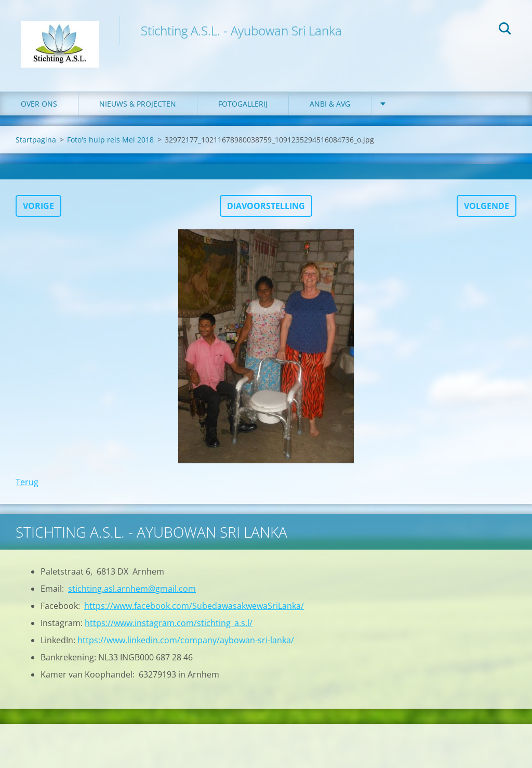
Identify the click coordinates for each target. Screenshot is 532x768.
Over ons (39, 104)
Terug (27, 482)
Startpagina (36, 140)
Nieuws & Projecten (138, 104)
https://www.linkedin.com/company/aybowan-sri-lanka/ (186, 640)
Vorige (38, 206)
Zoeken (505, 30)
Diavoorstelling (266, 206)
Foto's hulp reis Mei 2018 (110, 140)
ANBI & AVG (330, 104)
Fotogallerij (243, 104)
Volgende (487, 206)
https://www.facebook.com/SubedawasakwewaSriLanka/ (194, 606)
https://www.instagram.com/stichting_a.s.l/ (169, 623)
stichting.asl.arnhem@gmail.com (132, 589)
